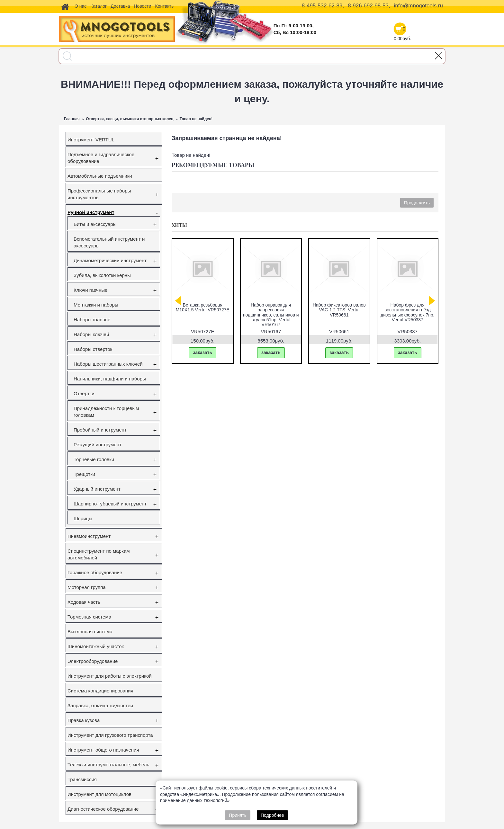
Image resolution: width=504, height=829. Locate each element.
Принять (238, 815)
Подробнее (272, 815)
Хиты (179, 225)
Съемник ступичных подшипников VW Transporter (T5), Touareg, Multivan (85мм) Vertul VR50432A (207, 315)
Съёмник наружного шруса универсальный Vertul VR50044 (276, 310)
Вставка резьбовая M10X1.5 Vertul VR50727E (413, 307)
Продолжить (417, 203)
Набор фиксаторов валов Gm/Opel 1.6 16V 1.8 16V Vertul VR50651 (344, 310)
